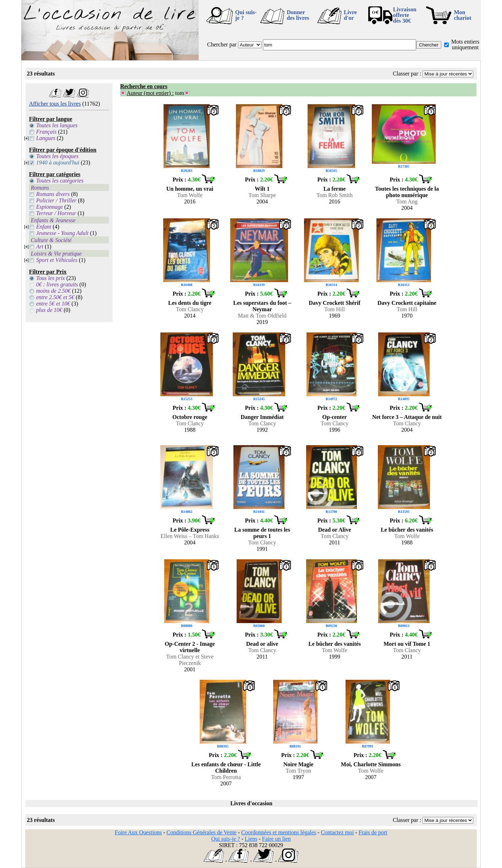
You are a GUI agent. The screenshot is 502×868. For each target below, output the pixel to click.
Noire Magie (299, 764)
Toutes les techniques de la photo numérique (407, 192)
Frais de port (373, 832)
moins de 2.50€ (53, 291)
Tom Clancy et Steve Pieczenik (190, 660)
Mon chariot (462, 15)
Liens (251, 839)
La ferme (335, 189)
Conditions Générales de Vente (201, 832)
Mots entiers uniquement (465, 44)
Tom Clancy (190, 309)
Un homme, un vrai (190, 189)
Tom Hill (335, 309)
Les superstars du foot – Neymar (262, 306)
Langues (46, 138)
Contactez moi (337, 832)
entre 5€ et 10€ (53, 304)
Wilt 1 (262, 189)
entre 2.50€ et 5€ (55, 297)
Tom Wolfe (190, 195)
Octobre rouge (190, 417)
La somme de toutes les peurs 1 (262, 533)
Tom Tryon (298, 771)
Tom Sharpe (262, 195)
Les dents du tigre (190, 303)
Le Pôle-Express (190, 530)
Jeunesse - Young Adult (62, 233)
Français (46, 132)
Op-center (334, 417)
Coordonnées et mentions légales (279, 832)
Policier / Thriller (56, 200)
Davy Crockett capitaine (407, 303)
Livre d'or (350, 15)
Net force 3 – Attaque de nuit (407, 417)
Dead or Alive (334, 530)
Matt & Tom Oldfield (262, 316)
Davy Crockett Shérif (334, 303)
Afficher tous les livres (55, 104)
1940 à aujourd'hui (58, 163)
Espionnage (50, 207)
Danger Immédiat (262, 417)
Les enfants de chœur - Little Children (226, 768)
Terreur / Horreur (56, 213)
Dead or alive (262, 644)
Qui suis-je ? (246, 15)
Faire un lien (277, 839)
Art (40, 247)
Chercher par (222, 44)
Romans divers (53, 194)
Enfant (44, 227)
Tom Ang (407, 201)
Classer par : (407, 74)
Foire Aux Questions (138, 832)
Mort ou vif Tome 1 (407, 644)
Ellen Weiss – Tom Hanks (190, 536)
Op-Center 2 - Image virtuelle (190, 647)
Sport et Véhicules (57, 260)
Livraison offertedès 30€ (405, 15)
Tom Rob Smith (335, 195)
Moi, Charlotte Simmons (371, 764)
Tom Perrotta (226, 777)
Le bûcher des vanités (407, 530)
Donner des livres (298, 15)
